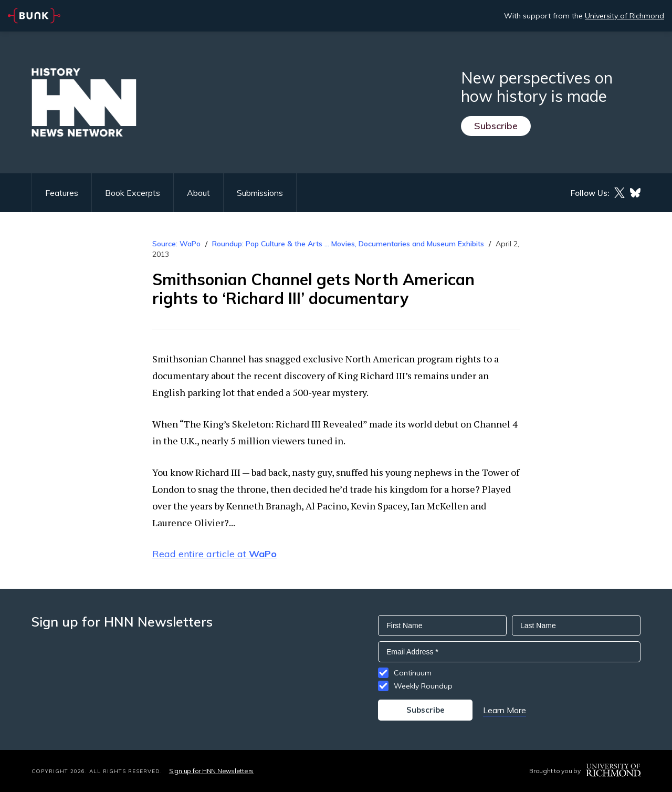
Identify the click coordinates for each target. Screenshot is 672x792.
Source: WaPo (176, 244)
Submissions (260, 193)
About (198, 193)
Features (62, 193)
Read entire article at (214, 554)
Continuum (413, 673)
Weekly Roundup (423, 686)
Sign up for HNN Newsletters (211, 771)
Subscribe (496, 126)
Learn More (505, 710)
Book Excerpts (133, 193)
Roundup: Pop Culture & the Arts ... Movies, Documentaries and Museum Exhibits (348, 244)
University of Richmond (624, 16)
